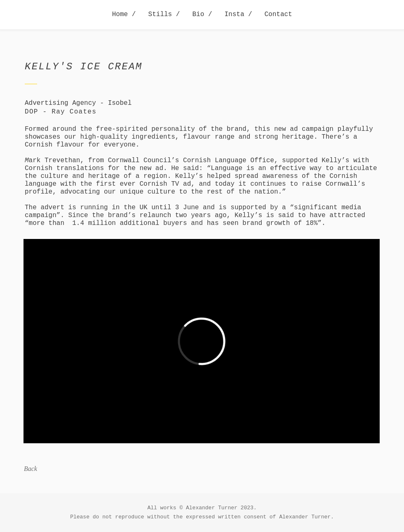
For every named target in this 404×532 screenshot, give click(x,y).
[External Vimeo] (202, 341)
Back (31, 469)
